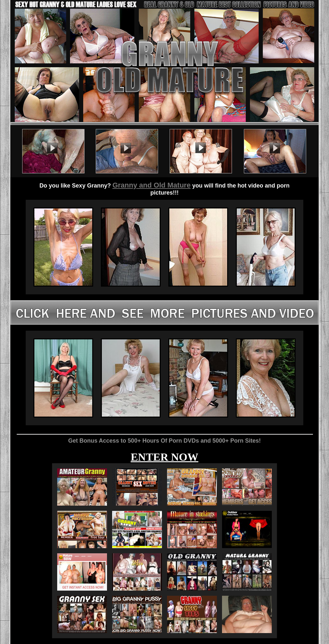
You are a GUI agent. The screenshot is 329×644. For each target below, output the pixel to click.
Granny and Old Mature (151, 185)
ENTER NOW (165, 457)
